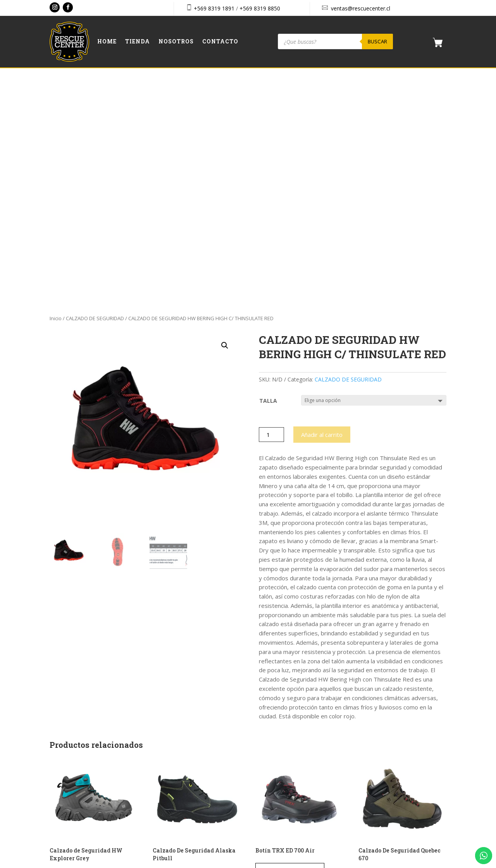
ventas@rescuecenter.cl (361, 8)
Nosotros (176, 42)
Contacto (220, 42)
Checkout (374, 767)
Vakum (294, 863)
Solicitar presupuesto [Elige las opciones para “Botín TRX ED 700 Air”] (290, 644)
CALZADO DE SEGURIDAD (95, 92)
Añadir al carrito (322, 209)
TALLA (268, 175)
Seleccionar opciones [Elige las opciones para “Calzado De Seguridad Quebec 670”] (392, 652)
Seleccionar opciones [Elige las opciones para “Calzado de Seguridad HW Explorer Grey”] (84, 652)
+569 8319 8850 (260, 8)
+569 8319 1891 (214, 8)
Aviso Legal (376, 784)
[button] (225, 119)
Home (107, 42)
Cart (367, 751)
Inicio (56, 92)
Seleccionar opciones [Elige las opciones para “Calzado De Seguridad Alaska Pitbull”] (187, 652)
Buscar (377, 41)
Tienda (138, 42)
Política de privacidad (388, 801)
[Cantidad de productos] (271, 209)
